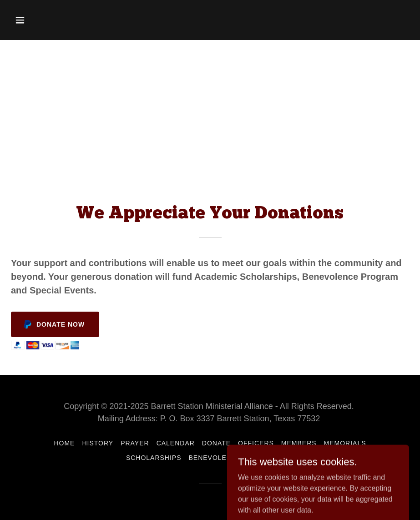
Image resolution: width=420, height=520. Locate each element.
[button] (41, 20)
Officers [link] (256, 443)
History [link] (98, 443)
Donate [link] (216, 443)
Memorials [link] (345, 443)
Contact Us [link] (271, 458)
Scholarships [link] (154, 458)
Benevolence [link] (215, 458)
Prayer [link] (135, 443)
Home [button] (64, 443)
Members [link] (299, 443)
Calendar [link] (176, 443)
